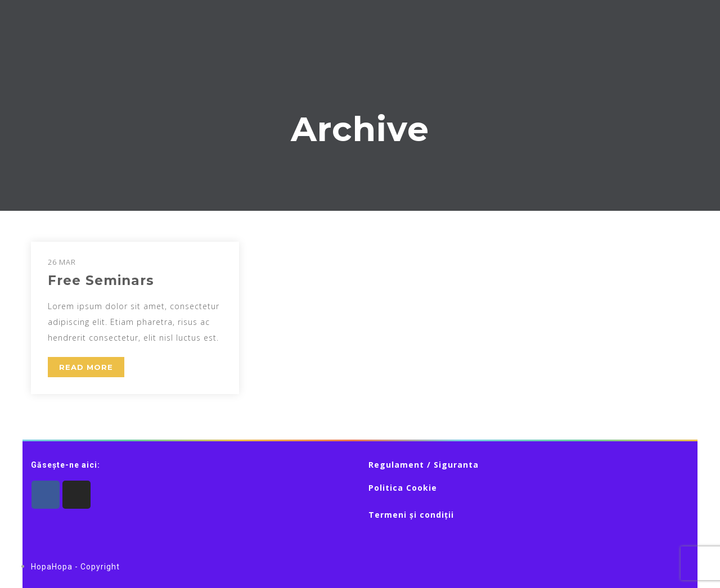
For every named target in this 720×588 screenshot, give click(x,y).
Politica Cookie (403, 488)
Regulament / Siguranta (424, 465)
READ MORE (86, 367)
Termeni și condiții (411, 515)
